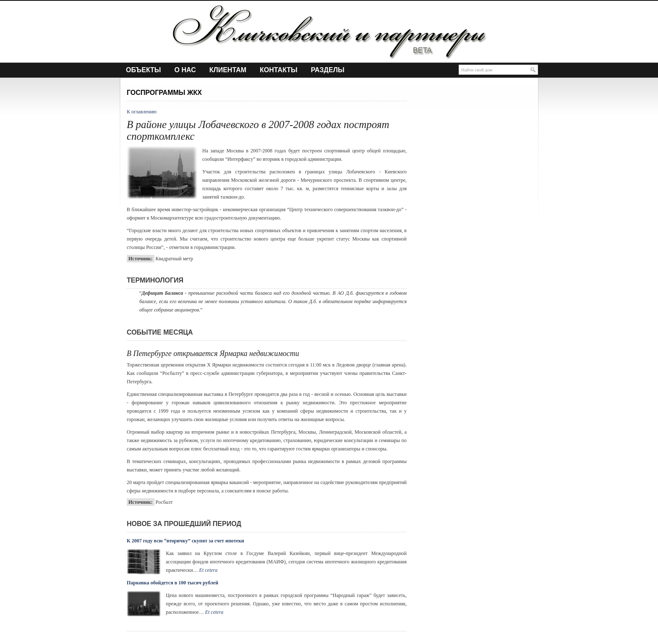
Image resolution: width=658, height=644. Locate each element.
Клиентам (228, 70)
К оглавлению (142, 112)
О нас (185, 70)
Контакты (279, 70)
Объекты (144, 70)
